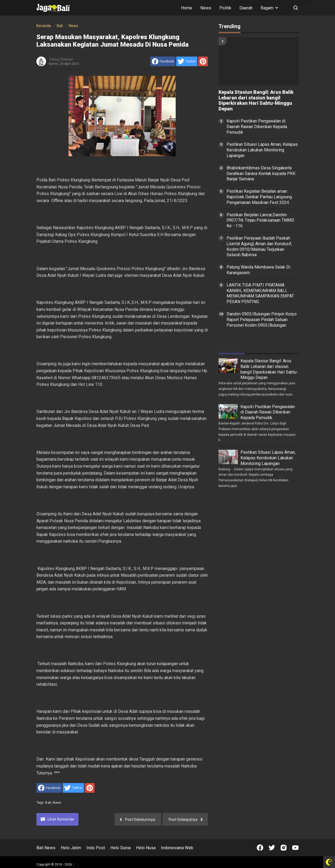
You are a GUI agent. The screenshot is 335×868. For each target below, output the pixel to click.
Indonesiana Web (177, 848)
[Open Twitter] (272, 848)
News (206, 8)
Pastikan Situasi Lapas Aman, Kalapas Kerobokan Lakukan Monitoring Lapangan (262, 150)
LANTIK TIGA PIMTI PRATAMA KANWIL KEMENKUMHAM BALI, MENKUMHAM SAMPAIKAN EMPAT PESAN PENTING (260, 293)
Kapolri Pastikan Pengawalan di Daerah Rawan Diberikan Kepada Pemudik (257, 127)
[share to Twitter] (187, 61)
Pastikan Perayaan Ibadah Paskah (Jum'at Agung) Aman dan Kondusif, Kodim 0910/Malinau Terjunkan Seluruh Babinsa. (259, 246)
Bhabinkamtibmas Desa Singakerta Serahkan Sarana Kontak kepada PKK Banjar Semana (261, 174)
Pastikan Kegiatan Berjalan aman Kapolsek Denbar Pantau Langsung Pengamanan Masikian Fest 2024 (259, 197)
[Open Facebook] (260, 848)
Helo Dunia (121, 848)
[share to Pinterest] (203, 61)
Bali (48, 803)
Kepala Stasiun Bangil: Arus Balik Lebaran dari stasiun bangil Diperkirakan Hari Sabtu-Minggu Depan (256, 100)
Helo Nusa (146, 848)
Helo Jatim (71, 848)
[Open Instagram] (284, 848)
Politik (225, 8)
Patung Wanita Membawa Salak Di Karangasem (258, 270)
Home (187, 8)
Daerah (246, 8)
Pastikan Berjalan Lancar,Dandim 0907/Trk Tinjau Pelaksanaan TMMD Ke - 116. (260, 220)
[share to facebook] (163, 61)
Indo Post (96, 848)
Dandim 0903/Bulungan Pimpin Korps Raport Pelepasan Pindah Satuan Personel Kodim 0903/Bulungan (262, 320)
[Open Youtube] (295, 848)
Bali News (46, 848)
